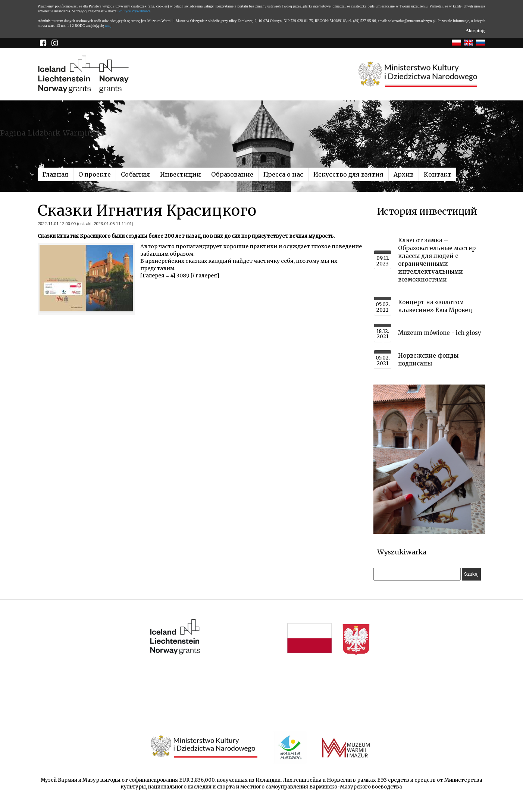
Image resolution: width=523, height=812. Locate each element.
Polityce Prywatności (134, 11)
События (135, 174)
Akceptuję (475, 31)
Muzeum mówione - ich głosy (440, 333)
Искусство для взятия (348, 174)
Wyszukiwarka (402, 552)
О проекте (95, 174)
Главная (55, 174)
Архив (404, 174)
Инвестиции (181, 174)
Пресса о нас (283, 174)
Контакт (438, 174)
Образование (232, 174)
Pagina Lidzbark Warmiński (52, 133)
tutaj (108, 26)
